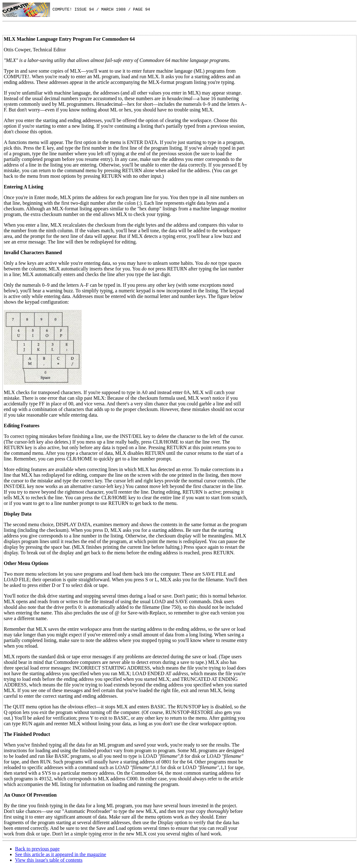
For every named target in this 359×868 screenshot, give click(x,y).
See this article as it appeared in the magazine (61, 854)
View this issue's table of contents (49, 860)
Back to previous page (37, 849)
